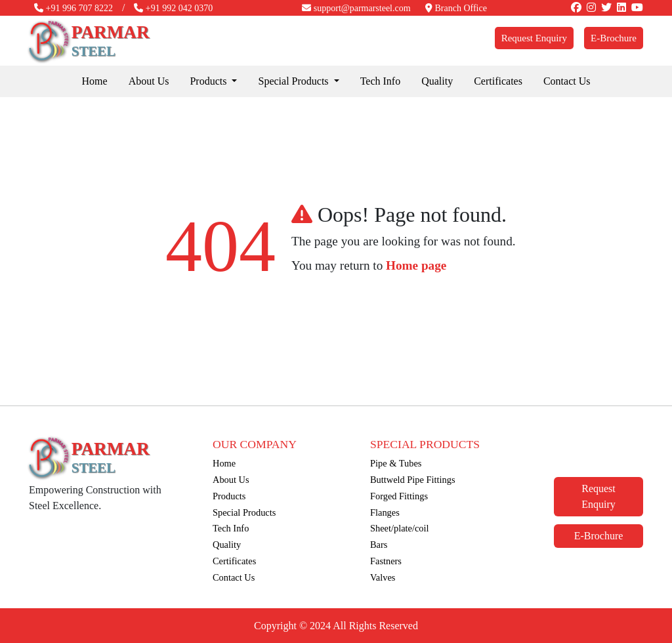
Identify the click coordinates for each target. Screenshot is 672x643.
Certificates (498, 81)
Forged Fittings (399, 496)
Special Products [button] (294, 81)
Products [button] (209, 81)
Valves (383, 577)
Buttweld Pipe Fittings (413, 480)
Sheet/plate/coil (400, 528)
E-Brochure (614, 38)
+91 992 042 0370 (173, 8)
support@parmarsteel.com (356, 8)
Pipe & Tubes (396, 463)
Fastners (386, 561)
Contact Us (567, 81)
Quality (437, 81)
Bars (379, 545)
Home (95, 81)
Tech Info (381, 81)
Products (229, 496)
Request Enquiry (534, 38)
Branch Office (456, 8)
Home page (416, 265)
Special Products (244, 512)
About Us (149, 81)
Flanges (385, 512)
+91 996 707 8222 (73, 8)
